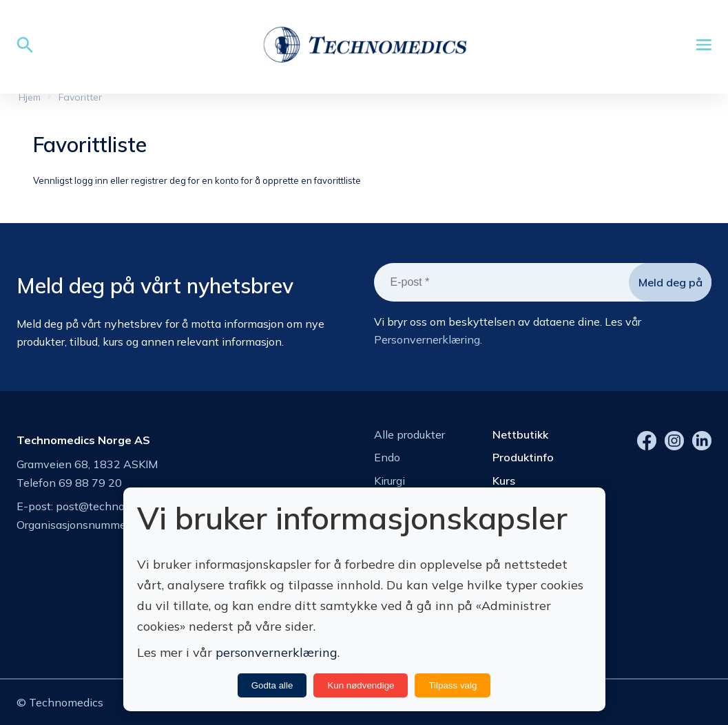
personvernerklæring (277, 652)
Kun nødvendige (361, 685)
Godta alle (272, 685)
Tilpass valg (453, 685)
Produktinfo (523, 457)
